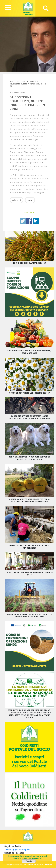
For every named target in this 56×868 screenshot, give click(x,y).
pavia (30, 200)
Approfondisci (37, 858)
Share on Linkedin (36, 221)
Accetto (29, 861)
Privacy (48, 865)
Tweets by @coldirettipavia (17, 850)
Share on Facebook (29, 221)
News (23, 82)
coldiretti (16, 200)
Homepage (14, 82)
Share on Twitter (23, 221)
